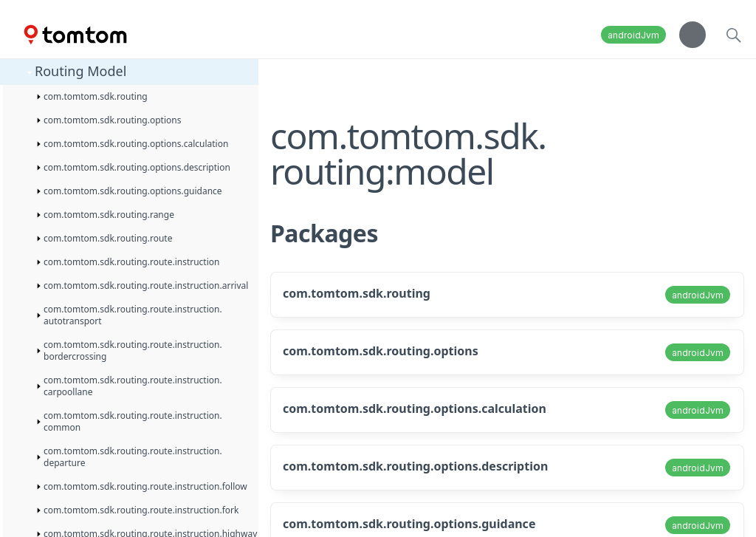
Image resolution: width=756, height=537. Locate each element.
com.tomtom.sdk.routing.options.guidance (409, 524)
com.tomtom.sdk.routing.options (381, 351)
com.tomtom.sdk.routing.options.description (415, 466)
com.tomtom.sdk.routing (357, 293)
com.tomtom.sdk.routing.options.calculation (415, 408)
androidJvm (633, 35)
